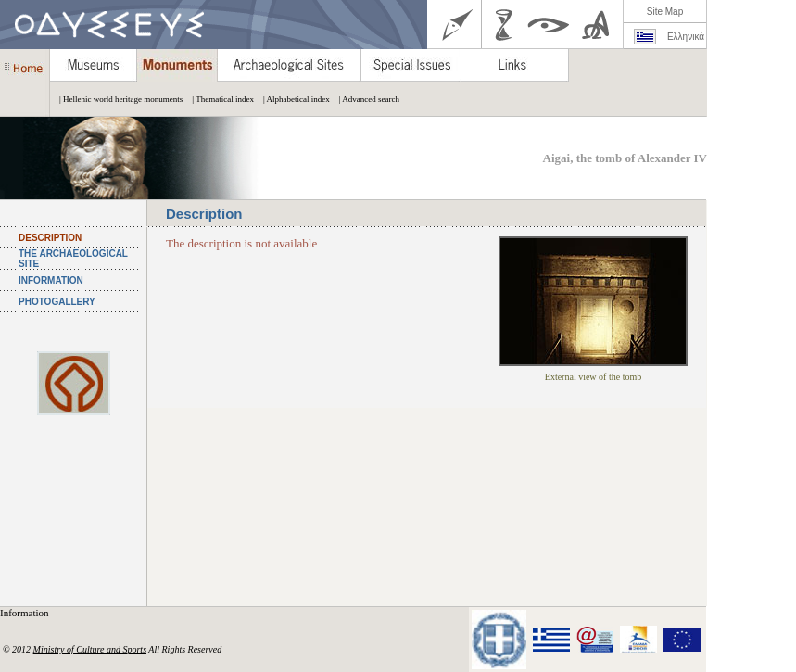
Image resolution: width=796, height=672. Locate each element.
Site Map (665, 12)
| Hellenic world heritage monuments (116, 99)
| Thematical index (218, 99)
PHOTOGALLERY (57, 302)
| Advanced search (365, 99)
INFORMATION (51, 280)
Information (25, 613)
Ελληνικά (686, 37)
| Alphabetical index (292, 99)
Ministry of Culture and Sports (90, 649)
